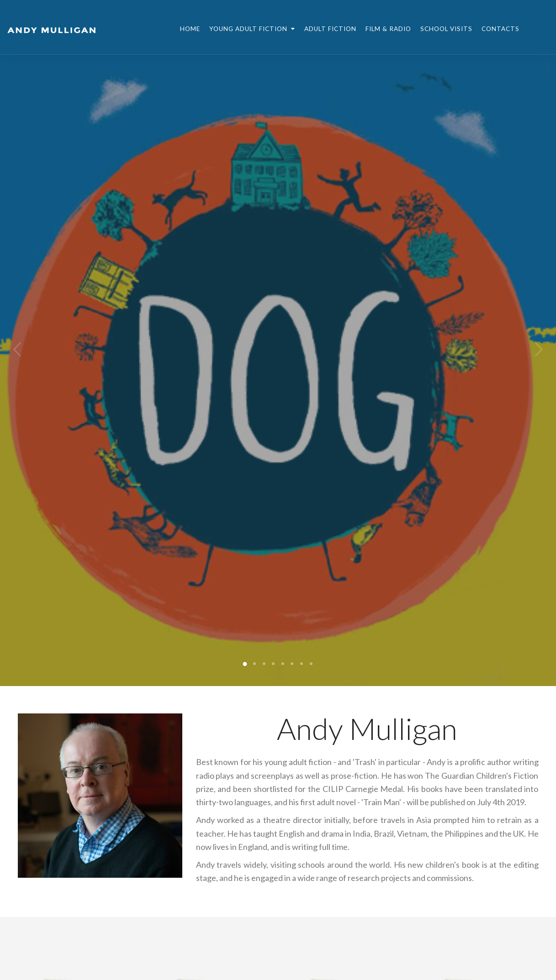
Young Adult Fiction (252, 29)
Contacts (500, 29)
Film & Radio (388, 29)
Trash (365, 762)
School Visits (446, 29)
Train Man (381, 802)
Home (190, 29)
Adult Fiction (330, 29)
